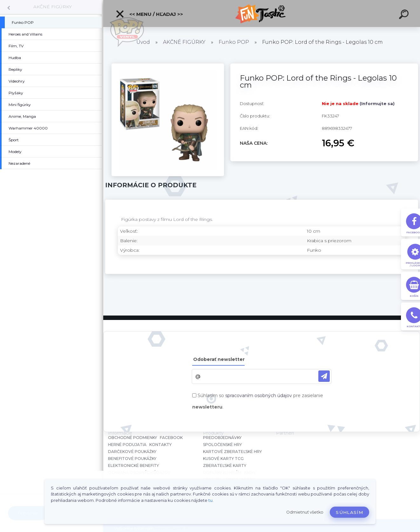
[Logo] (262, 13)
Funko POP (234, 42)
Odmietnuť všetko (305, 512)
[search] (405, 15)
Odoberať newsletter (219, 359)
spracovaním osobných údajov (259, 396)
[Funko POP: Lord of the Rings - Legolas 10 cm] (168, 66)
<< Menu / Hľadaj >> (149, 14)
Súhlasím (349, 512)
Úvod (143, 42)
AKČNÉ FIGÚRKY (53, 7)
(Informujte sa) (377, 103)
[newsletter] (324, 376)
